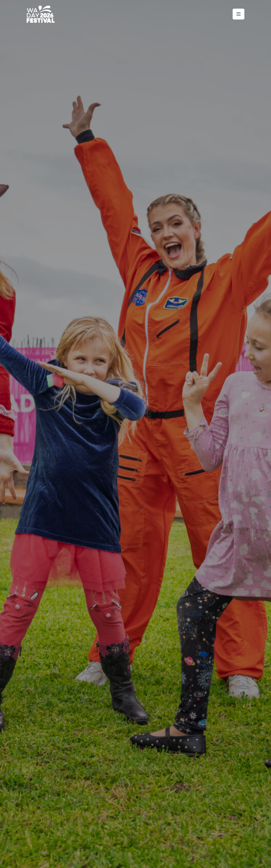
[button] (239, 14)
